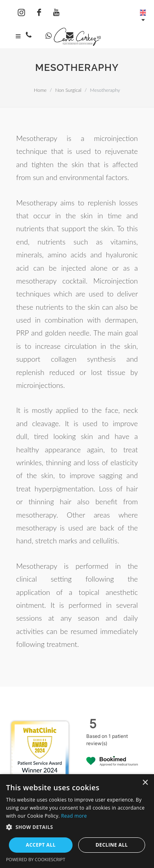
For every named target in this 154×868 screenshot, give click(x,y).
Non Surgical (68, 90)
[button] (77, 827)
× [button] (145, 783)
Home (40, 90)
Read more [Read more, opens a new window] (74, 816)
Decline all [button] (112, 845)
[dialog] (77, 821)
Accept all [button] (41, 845)
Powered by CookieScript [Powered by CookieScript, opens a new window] (36, 859)
